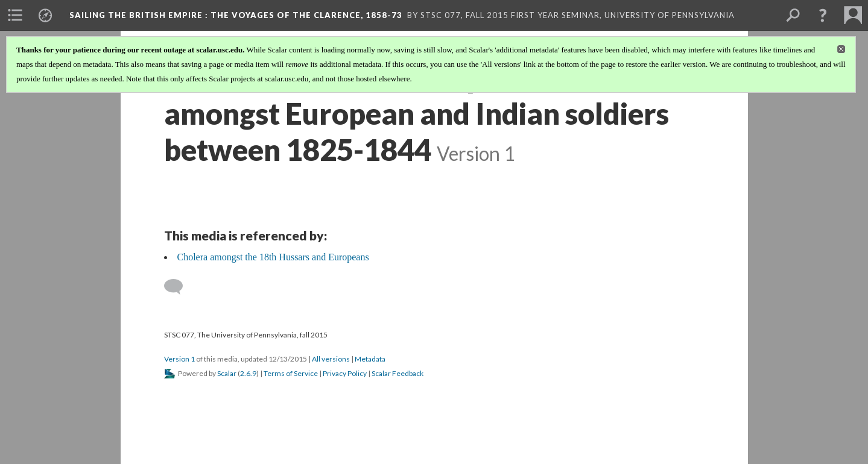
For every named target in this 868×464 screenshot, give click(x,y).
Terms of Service (291, 373)
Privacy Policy (345, 373)
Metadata (370, 359)
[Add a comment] (179, 287)
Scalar (227, 373)
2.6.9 (248, 373)
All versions (331, 359)
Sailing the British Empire (236, 15)
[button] (823, 15)
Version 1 (179, 359)
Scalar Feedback (398, 373)
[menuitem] (15, 15)
